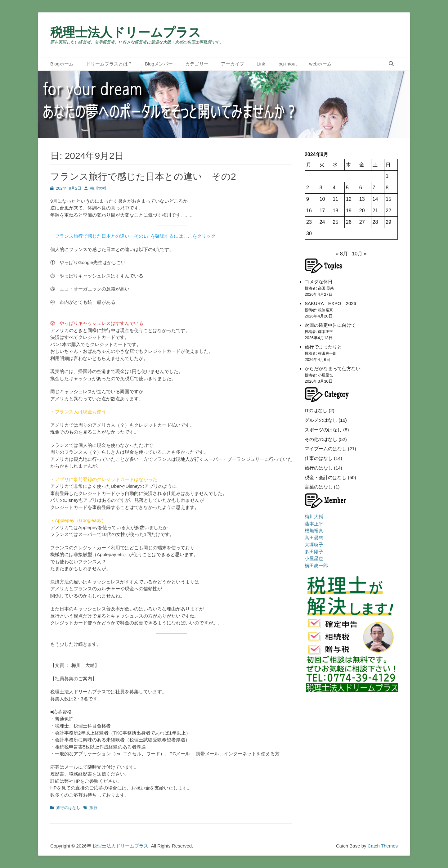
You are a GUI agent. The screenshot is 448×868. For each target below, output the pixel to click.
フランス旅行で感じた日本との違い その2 (143, 176)
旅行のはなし (68, 808)
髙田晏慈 (314, 538)
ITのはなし (316, 410)
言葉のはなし (319, 487)
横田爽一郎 (316, 566)
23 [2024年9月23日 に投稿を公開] (309, 222)
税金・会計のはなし (326, 477)
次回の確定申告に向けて (330, 325)
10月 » (359, 254)
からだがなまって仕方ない (333, 369)
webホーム (320, 64)
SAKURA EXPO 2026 (330, 303)
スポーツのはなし (323, 430)
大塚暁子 (314, 544)
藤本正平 (314, 524)
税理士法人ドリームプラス (126, 32)
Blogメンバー (159, 64)
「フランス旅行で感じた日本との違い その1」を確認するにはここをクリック (133, 236)
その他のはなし (321, 439)
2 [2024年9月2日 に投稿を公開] (308, 188)
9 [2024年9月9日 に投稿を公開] (308, 199)
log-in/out (287, 64)
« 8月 (342, 254)
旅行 (93, 808)
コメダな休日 (319, 282)
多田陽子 (314, 552)
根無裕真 (314, 531)
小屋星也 (314, 558)
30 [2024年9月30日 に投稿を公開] (309, 234)
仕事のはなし (319, 458)
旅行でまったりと (323, 347)
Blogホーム (62, 64)
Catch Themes (383, 846)
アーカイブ (233, 64)
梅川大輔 (98, 188)
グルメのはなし (321, 420)
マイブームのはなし (326, 449)
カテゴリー (197, 64)
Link (261, 64)
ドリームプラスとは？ (109, 64)
